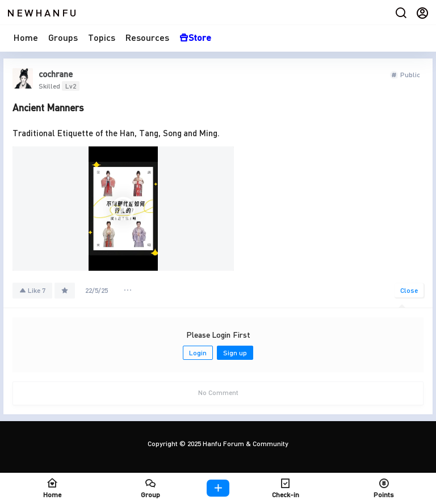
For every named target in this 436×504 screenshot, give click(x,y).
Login (198, 353)
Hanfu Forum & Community (245, 444)
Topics (102, 37)
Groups (63, 37)
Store (195, 37)
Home (26, 37)
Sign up (235, 353)
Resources (147, 37)
